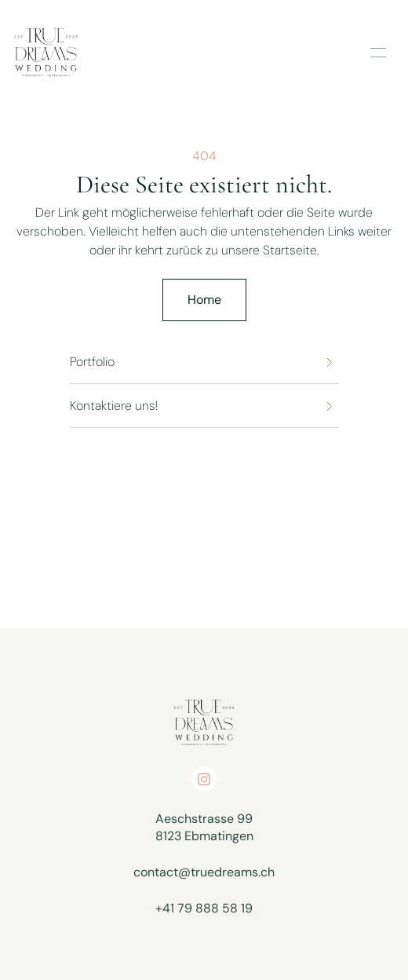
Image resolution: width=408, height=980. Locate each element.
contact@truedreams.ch (204, 872)
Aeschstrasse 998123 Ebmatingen (204, 827)
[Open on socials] (204, 779)
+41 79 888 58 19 (204, 908)
